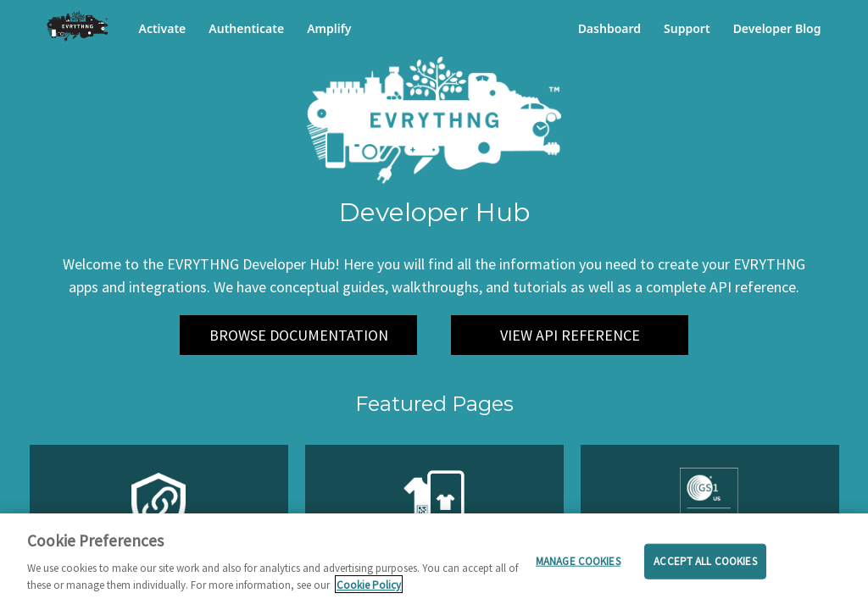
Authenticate (246, 28)
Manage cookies (578, 566)
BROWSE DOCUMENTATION (299, 335)
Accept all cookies (705, 566)
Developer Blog (777, 28)
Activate (163, 28)
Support (687, 28)
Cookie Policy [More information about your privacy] (369, 590)
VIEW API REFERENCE (570, 335)
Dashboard (609, 28)
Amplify (329, 28)
